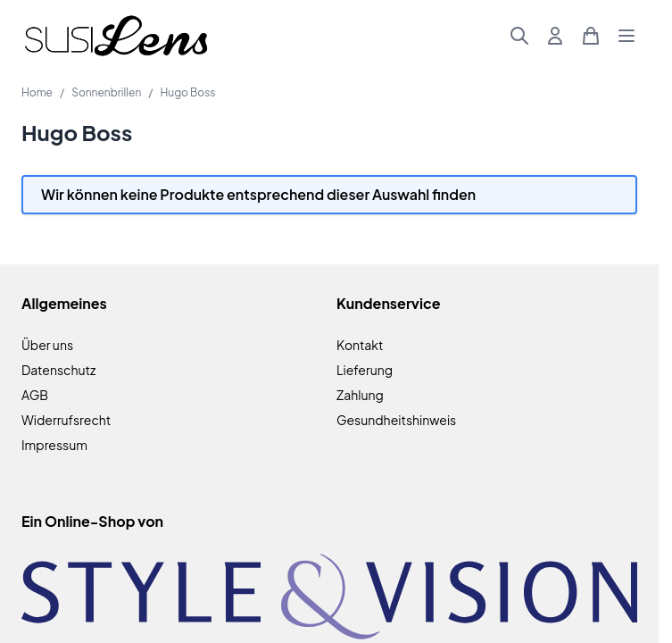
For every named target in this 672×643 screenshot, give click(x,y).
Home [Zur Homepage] (37, 92)
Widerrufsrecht (66, 420)
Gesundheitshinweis (396, 420)
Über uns (47, 345)
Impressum (54, 445)
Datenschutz (58, 370)
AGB (35, 395)
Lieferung (365, 370)
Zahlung (360, 395)
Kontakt (360, 345)
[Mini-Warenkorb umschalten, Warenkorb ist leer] (591, 36)
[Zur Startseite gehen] (116, 36)
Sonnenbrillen (106, 92)
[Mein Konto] (555, 36)
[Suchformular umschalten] (519, 36)
